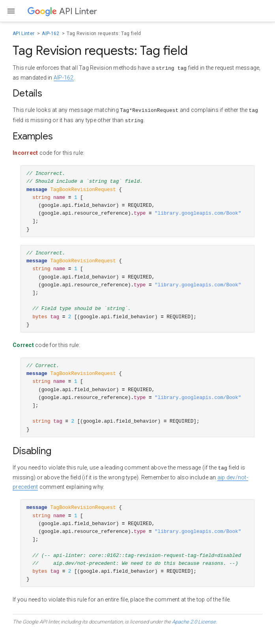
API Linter (24, 33)
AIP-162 (51, 33)
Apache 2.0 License (194, 636)
